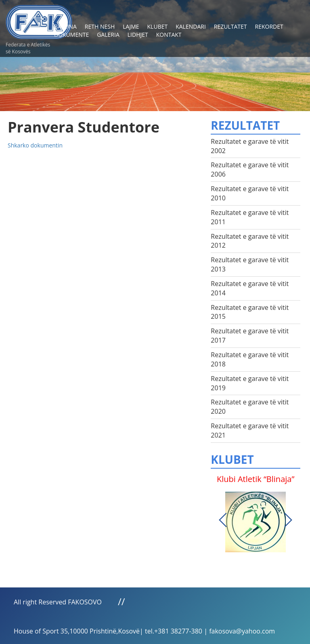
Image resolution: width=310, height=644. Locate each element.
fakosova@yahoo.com (242, 631)
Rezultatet (230, 26)
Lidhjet (138, 35)
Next (288, 520)
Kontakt (169, 35)
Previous (223, 520)
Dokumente (71, 35)
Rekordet (269, 26)
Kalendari (191, 26)
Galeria (108, 35)
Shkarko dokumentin (35, 145)
